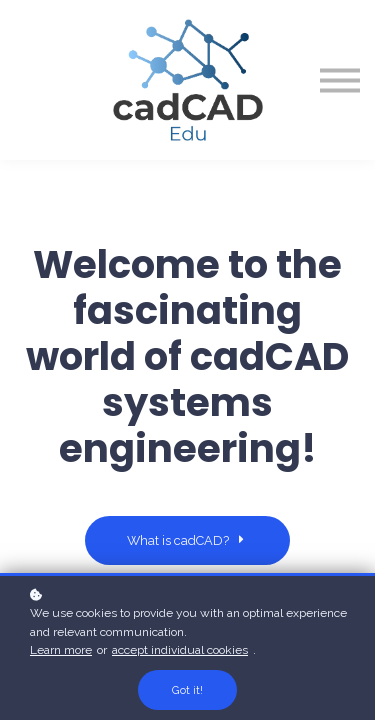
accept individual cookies (180, 650)
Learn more (61, 650)
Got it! (187, 690)
